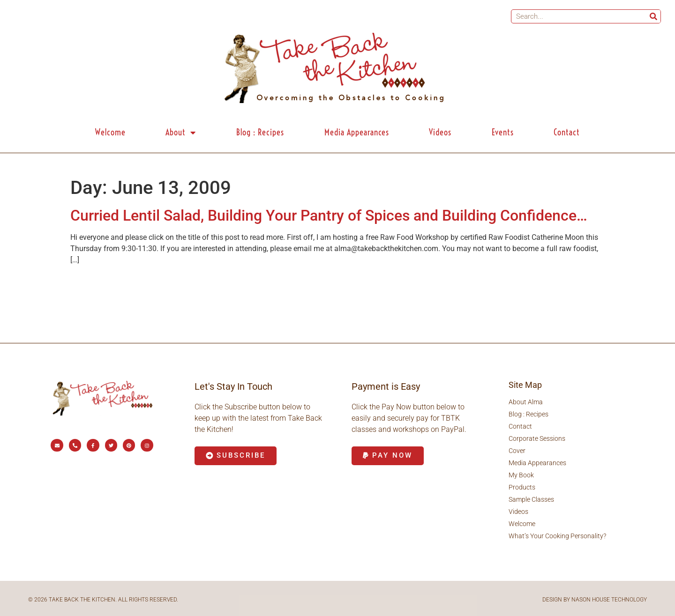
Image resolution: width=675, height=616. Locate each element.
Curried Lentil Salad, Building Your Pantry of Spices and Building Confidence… (329, 215)
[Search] (653, 16)
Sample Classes (531, 499)
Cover (517, 451)
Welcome (110, 132)
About (181, 133)
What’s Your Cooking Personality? (557, 536)
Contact (567, 132)
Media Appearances (357, 132)
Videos (440, 132)
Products (522, 487)
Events (503, 132)
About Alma (526, 402)
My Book (521, 475)
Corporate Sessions (537, 438)
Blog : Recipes (260, 132)
